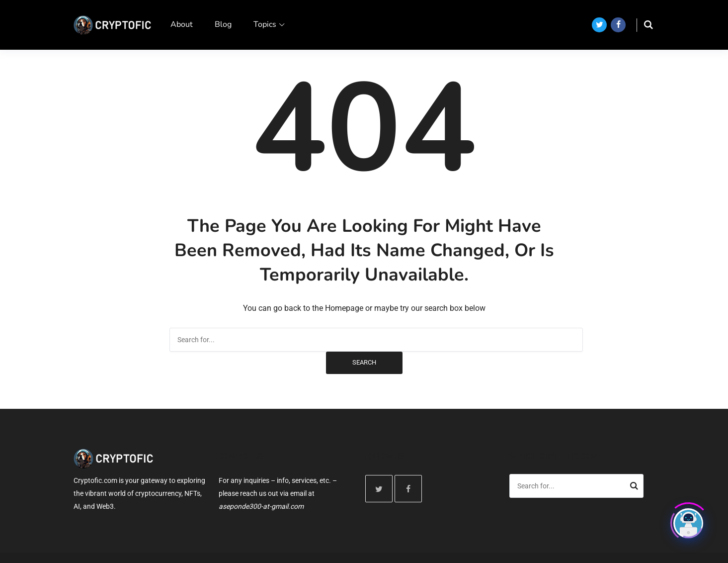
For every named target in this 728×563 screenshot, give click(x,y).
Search (364, 362)
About (182, 24)
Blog (223, 24)
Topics (265, 24)
